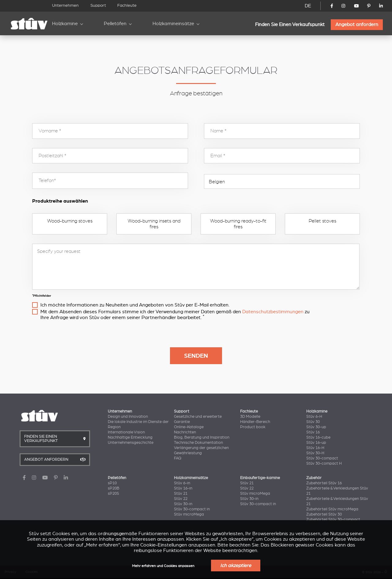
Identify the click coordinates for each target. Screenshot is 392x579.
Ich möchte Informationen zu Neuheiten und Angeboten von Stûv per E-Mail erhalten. (135, 305)
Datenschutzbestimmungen (273, 312)
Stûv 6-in (182, 483)
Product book (253, 427)
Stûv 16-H (315, 448)
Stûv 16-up (316, 443)
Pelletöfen (115, 24)
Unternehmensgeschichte (131, 443)
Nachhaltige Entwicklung (130, 437)
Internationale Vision (126, 432)
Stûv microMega (189, 514)
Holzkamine (65, 24)
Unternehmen (65, 5)
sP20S (113, 493)
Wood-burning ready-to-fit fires (238, 224)
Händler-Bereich (255, 422)
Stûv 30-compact (322, 458)
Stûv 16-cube (318, 437)
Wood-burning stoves (70, 221)
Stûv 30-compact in (192, 509)
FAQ (178, 458)
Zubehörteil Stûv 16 (324, 483)
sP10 (112, 483)
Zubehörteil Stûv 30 (324, 514)
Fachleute (127, 5)
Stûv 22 (181, 499)
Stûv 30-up (316, 427)
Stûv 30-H (315, 453)
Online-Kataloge (189, 427)
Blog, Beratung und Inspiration (202, 437)
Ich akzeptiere (236, 566)
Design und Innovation (128, 417)
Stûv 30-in (183, 504)
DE (308, 6)
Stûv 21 (181, 493)
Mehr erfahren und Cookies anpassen (163, 566)
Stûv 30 (313, 422)
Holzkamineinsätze (173, 24)
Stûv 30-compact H (324, 463)
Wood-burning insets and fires (154, 224)
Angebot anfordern (357, 25)
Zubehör (314, 478)
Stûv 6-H (314, 417)
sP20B (114, 488)
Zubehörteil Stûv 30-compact (333, 520)
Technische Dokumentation (198, 443)
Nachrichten (185, 432)
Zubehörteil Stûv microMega (332, 509)
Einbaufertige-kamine (260, 478)
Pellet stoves (322, 221)
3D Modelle (250, 417)
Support (98, 5)
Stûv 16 (313, 432)
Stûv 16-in (183, 488)
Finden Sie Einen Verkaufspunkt (290, 25)
